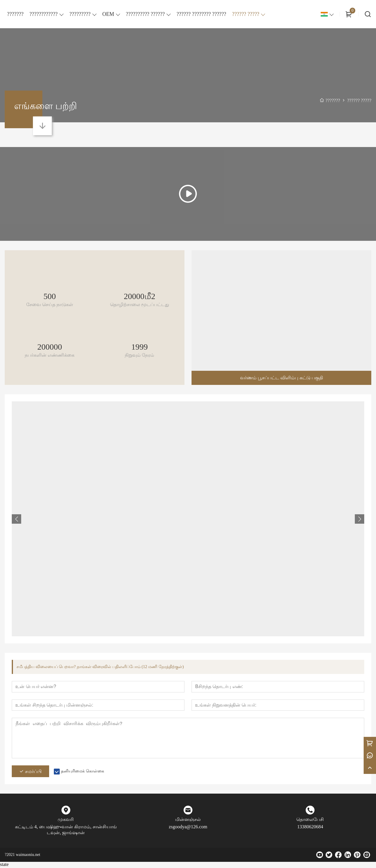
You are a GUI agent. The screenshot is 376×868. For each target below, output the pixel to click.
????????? (80, 14)
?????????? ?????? (145, 14)
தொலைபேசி (310, 820)
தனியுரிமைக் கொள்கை (83, 772)
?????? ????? (246, 14)
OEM (108, 14)
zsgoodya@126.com (188, 828)
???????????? (44, 14)
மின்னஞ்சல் (188, 820)
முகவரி (66, 820)
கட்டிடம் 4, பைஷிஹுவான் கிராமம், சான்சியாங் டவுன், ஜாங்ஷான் (66, 831)
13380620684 (310, 828)
